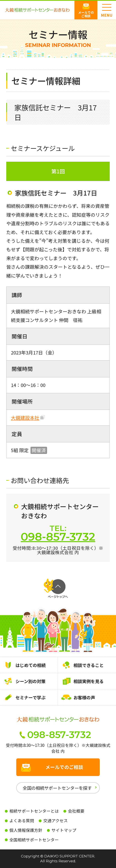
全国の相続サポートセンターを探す (57, 788)
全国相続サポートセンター (34, 840)
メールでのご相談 (86, 14)
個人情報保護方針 (26, 830)
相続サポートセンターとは (34, 811)
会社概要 (76, 811)
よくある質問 (22, 820)
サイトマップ (64, 830)
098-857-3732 (58, 537)
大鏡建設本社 (25, 418)
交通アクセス (56, 820)
